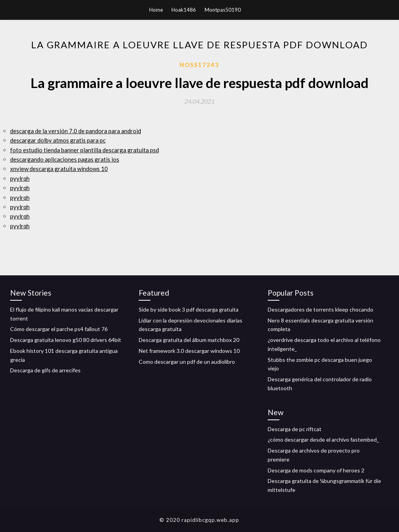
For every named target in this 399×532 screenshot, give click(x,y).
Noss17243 (199, 65)
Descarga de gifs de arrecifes (45, 370)
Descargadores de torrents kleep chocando (320, 309)
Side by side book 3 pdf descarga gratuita (189, 309)
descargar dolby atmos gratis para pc (58, 140)
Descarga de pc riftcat (295, 429)
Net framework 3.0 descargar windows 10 (189, 351)
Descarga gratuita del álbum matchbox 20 (189, 340)
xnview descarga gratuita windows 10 (59, 169)
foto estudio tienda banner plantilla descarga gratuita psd (85, 150)
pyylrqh (20, 178)
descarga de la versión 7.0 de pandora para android (76, 131)
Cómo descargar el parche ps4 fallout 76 (59, 329)
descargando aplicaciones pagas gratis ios (65, 159)
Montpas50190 (223, 10)
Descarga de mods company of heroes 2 (316, 470)
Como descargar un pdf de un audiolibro (187, 362)
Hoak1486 (184, 10)
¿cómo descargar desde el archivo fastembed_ (323, 440)
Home (156, 10)
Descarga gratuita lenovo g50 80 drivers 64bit (66, 340)
